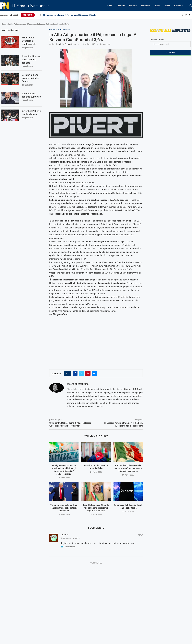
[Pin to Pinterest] (88, 373)
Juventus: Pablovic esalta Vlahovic (31, 113)
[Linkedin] (190, 15)
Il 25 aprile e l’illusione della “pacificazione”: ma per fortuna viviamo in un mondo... (128, 468)
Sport (167, 6)
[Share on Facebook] (75, 373)
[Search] (191, 6)
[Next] (41, 15)
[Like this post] (69, 373)
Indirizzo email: (170, 43)
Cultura (178, 6)
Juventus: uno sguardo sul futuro (31, 95)
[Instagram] (186, 15)
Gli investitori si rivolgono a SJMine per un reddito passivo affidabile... (70, 15)
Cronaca (121, 6)
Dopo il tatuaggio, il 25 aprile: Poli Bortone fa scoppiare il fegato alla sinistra (96, 508)
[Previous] (38, 15)
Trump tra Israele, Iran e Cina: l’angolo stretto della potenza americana (64, 508)
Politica (133, 6)
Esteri (158, 6)
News (110, 6)
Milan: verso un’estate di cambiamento (29, 41)
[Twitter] (182, 15)
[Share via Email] (94, 373)
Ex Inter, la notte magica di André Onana (30, 78)
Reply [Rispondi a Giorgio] (140, 535)
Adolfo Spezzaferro (67, 44)
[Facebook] (179, 15)
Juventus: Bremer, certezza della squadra (31, 60)
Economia (146, 6)
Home (4, 24)
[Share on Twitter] (81, 373)
